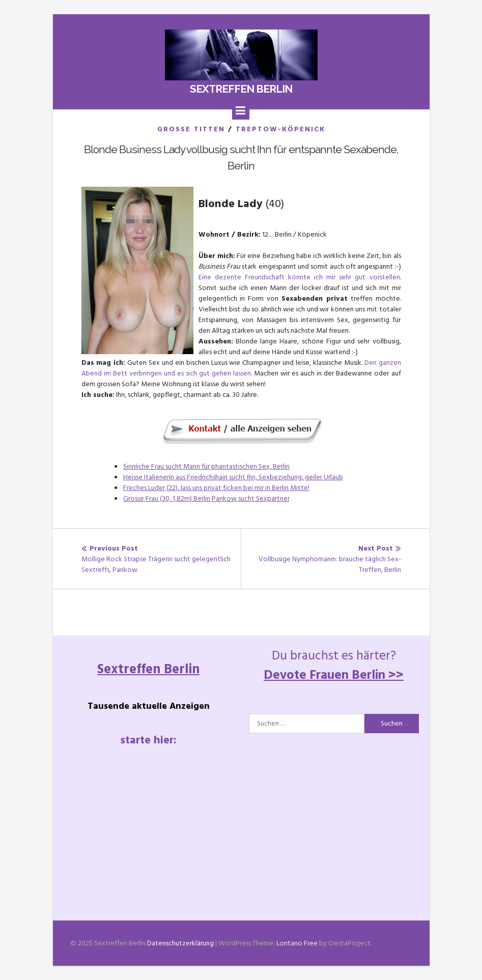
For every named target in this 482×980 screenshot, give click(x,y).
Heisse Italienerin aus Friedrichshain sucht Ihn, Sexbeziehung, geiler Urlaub (233, 477)
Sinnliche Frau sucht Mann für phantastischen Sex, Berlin (206, 466)
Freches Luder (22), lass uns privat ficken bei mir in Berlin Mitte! (216, 488)
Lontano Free (297, 943)
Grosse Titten (191, 129)
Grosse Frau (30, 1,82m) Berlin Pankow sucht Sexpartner (206, 498)
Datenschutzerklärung (180, 943)
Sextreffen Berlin (241, 89)
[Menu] (241, 111)
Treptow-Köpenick (280, 129)
